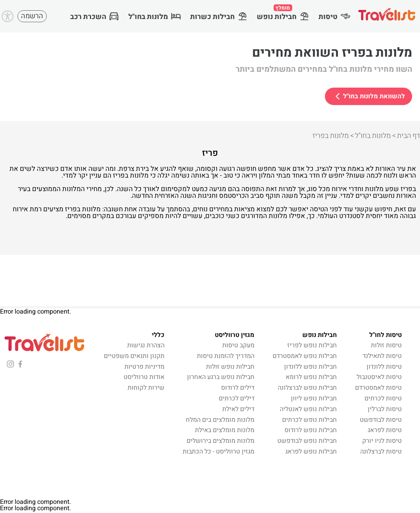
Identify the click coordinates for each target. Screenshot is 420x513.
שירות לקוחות (146, 388)
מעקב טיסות (238, 345)
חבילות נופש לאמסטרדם (305, 356)
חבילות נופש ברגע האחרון (221, 377)
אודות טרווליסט (144, 377)
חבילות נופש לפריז (312, 345)
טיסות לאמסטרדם (378, 388)
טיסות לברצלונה (381, 452)
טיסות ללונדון (384, 367)
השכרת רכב (94, 17)
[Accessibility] (8, 16)
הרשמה (32, 16)
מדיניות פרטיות (144, 367)
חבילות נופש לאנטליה (308, 409)
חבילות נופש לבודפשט (307, 441)
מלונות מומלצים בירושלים (220, 441)
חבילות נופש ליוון (314, 398)
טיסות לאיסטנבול (379, 377)
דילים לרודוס (238, 388)
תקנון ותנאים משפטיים (134, 356)
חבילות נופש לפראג (311, 452)
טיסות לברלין (385, 409)
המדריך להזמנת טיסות (226, 356)
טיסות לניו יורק (382, 441)
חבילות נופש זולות (230, 367)
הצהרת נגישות (146, 345)
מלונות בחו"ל (155, 17)
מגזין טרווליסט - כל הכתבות (219, 452)
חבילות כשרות (219, 17)
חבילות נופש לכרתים (309, 420)
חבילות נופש (283, 13)
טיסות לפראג (385, 430)
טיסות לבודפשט (381, 420)
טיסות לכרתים (383, 398)
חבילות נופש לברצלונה (307, 388)
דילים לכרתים (237, 398)
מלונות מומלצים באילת (225, 430)
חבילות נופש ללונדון (310, 367)
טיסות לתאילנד (382, 356)
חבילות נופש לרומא (311, 377)
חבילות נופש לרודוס (311, 430)
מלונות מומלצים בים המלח (220, 420)
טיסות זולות (386, 345)
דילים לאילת (238, 409)
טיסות (334, 17)
